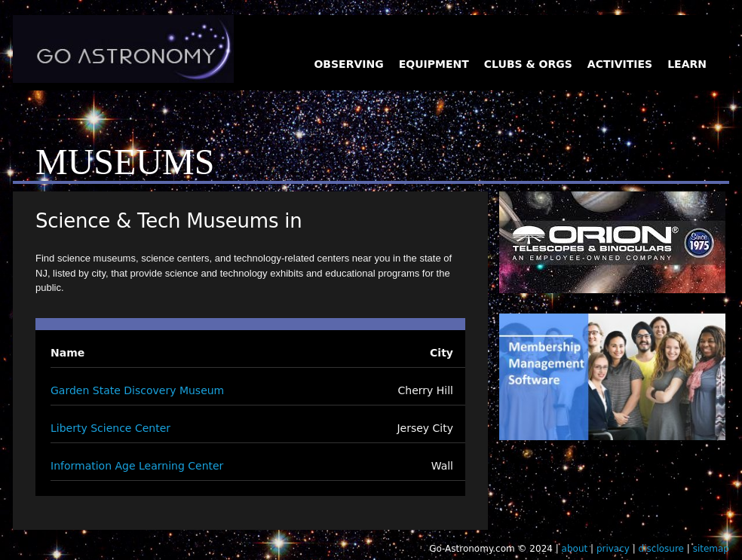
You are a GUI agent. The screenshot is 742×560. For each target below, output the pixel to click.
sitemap (711, 549)
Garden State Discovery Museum (137, 390)
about (575, 549)
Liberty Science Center (110, 428)
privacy (613, 549)
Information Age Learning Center (137, 466)
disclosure (661, 549)
